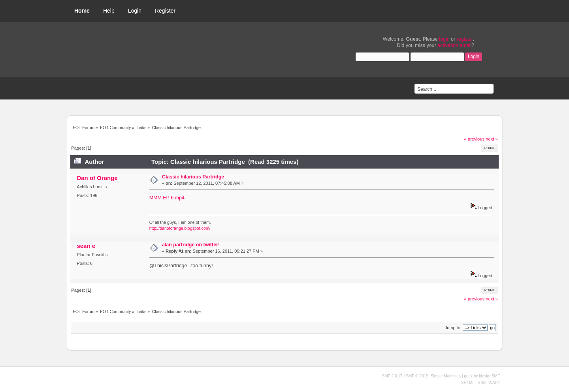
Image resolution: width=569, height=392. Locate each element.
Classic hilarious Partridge (193, 177)
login (444, 39)
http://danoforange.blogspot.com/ (180, 228)
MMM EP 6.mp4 (167, 198)
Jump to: (453, 328)
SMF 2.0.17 (392, 376)
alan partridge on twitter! (191, 245)
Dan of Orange (97, 178)
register (465, 39)
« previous (474, 139)
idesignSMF (489, 376)
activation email (454, 45)
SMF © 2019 (417, 376)
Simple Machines (446, 376)
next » (492, 139)
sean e (86, 246)
